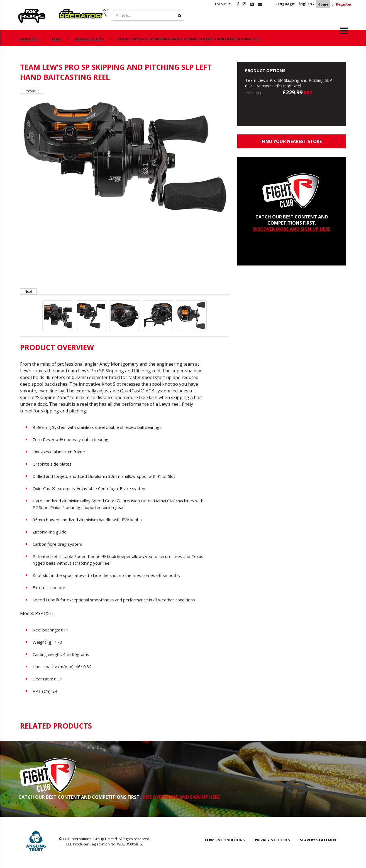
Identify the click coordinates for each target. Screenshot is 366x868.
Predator (68, 12)
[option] (125, 156)
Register (344, 4)
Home (323, 4)
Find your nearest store (292, 141)
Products (28, 39)
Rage (24, 12)
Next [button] (28, 291)
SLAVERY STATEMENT (319, 840)
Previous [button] (32, 91)
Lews (57, 39)
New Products (90, 39)
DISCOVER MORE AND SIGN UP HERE (292, 229)
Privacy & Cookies (272, 840)
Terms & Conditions (225, 840)
